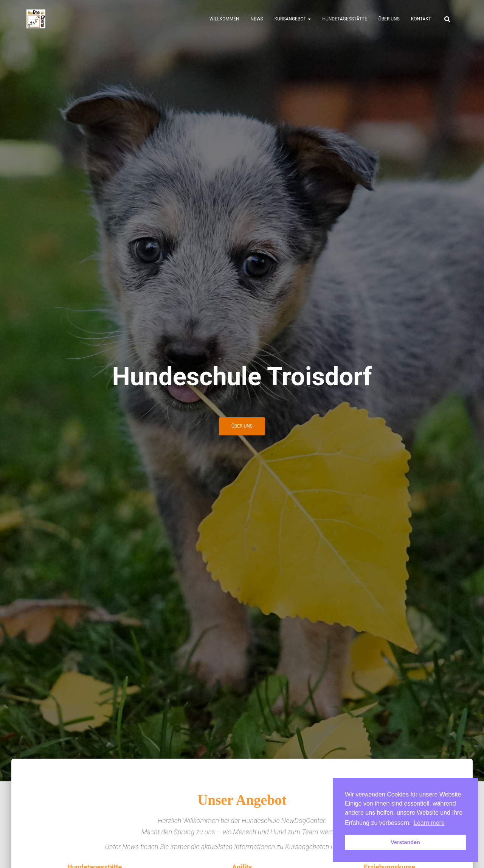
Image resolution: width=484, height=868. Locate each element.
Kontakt (421, 19)
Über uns (389, 19)
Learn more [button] (429, 823)
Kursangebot (293, 19)
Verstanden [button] (405, 842)
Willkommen (224, 19)
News (257, 19)
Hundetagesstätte (344, 19)
